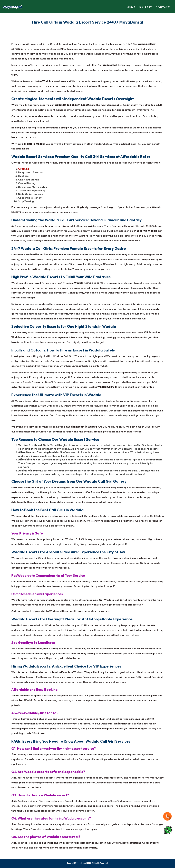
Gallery (146, 7)
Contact (163, 7)
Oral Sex (23, 169)
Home (132, 7)
